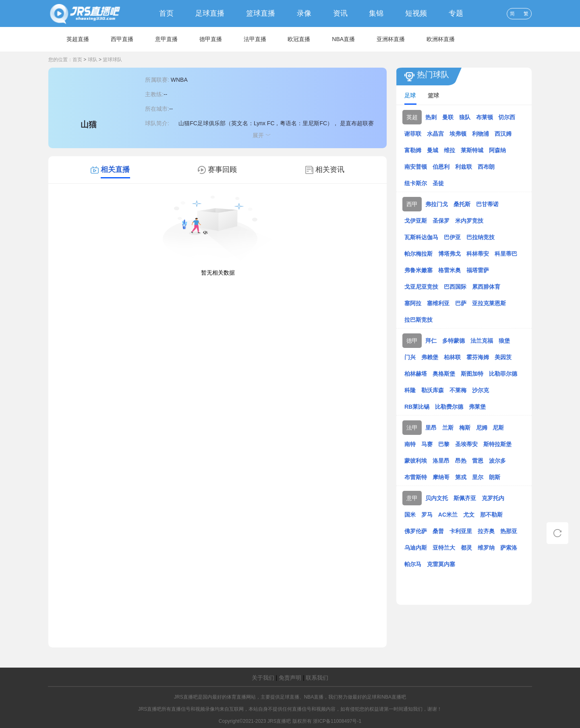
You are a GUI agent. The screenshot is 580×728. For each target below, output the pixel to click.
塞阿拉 (413, 303)
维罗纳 (486, 548)
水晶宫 (435, 134)
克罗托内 (493, 498)
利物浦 (481, 134)
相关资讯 (330, 170)
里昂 (431, 428)
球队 (93, 60)
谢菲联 (413, 134)
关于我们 (263, 678)
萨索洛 (509, 548)
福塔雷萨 (478, 270)
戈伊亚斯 (416, 221)
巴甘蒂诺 (487, 204)
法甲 (412, 428)
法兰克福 (482, 341)
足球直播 (210, 13)
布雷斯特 (416, 477)
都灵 (466, 548)
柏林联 (452, 357)
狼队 (465, 117)
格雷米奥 (449, 270)
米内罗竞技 (469, 221)
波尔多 (497, 461)
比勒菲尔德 (503, 374)
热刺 (431, 117)
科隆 (410, 390)
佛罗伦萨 (416, 531)
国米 (410, 515)
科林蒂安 (478, 254)
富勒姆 (413, 150)
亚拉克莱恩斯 (489, 303)
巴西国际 (455, 287)
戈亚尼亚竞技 (421, 287)
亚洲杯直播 (391, 39)
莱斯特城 (472, 150)
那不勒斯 (491, 515)
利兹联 (464, 167)
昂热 (461, 461)
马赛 (427, 444)
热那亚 (509, 531)
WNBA (179, 80)
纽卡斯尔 (416, 183)
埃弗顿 (458, 134)
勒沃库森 (433, 390)
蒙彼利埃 (416, 461)
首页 (166, 13)
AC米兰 (448, 515)
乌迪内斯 (416, 548)
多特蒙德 (454, 341)
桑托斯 (462, 204)
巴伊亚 (452, 237)
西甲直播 (122, 39)
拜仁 (431, 341)
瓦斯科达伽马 (421, 237)
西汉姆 (503, 134)
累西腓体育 (486, 287)
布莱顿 (485, 117)
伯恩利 (441, 167)
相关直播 (115, 170)
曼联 (448, 117)
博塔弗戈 (449, 254)
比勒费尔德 (449, 407)
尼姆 (482, 428)
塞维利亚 (438, 303)
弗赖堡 (430, 357)
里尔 (478, 477)
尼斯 (498, 428)
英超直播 (78, 39)
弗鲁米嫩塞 (418, 270)
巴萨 (461, 303)
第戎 (461, 477)
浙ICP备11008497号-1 (337, 721)
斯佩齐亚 (465, 498)
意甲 (412, 498)
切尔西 (507, 117)
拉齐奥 (486, 531)
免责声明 (290, 678)
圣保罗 (441, 221)
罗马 (427, 515)
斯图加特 (472, 374)
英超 (412, 117)
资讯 (340, 13)
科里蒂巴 (506, 254)
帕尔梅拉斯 (418, 254)
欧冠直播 (299, 39)
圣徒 (438, 183)
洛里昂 (441, 461)
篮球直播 (261, 13)
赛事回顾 (222, 170)
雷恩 (478, 461)
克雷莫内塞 (441, 564)
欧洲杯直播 (441, 39)
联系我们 (317, 678)
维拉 (449, 150)
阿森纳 (497, 150)
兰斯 (448, 428)
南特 (410, 444)
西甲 (412, 204)
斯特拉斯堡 (497, 444)
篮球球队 (112, 60)
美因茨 (503, 357)
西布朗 (486, 167)
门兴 (410, 357)
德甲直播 (211, 39)
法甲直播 (255, 39)
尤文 (469, 515)
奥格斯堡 (444, 374)
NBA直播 (343, 39)
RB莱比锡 (417, 407)
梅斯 (465, 428)
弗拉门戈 (437, 204)
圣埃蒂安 (466, 444)
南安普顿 (416, 167)
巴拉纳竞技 (481, 237)
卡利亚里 (461, 531)
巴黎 (444, 444)
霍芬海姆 (478, 357)
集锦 (376, 13)
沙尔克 (481, 390)
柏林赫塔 (416, 374)
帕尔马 (413, 564)
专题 (456, 13)
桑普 (438, 531)
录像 (304, 13)
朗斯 (495, 477)
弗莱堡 (477, 407)
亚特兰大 (444, 548)
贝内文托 (437, 498)
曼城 (433, 150)
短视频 (416, 13)
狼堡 (504, 341)
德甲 (412, 341)
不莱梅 (458, 390)
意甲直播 (166, 39)
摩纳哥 (441, 477)
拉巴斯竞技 (418, 320)
